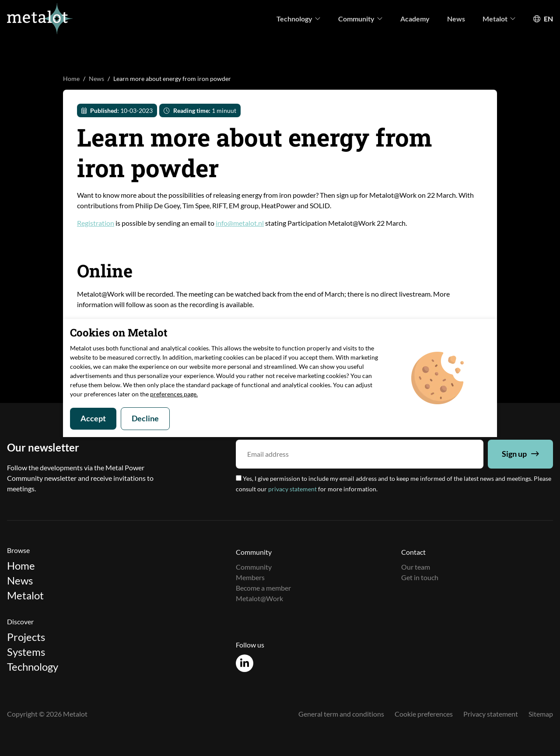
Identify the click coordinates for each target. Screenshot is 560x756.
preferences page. (174, 394)
